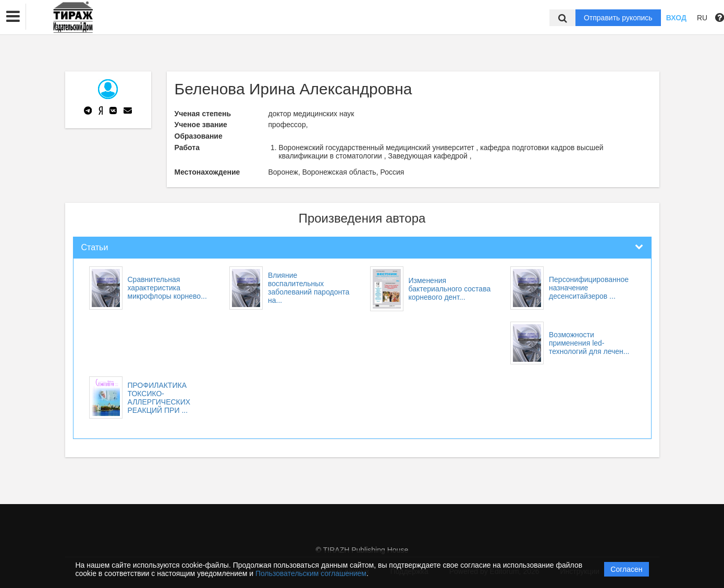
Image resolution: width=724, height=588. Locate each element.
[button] (13, 17)
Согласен (626, 569)
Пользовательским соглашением (311, 573)
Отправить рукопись (618, 18)
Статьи (95, 247)
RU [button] (702, 18)
